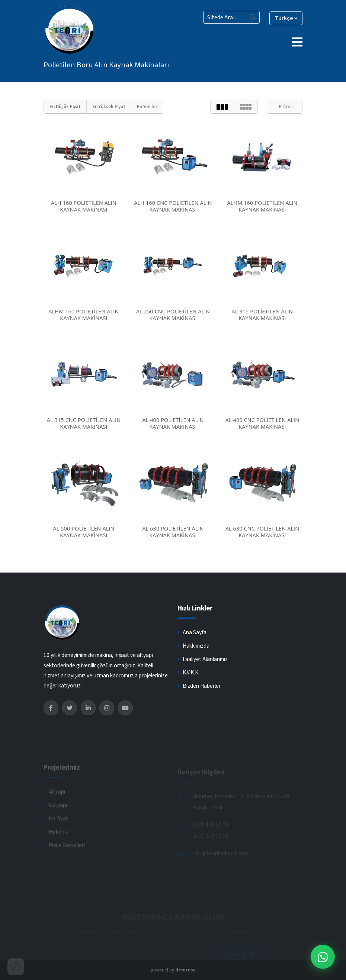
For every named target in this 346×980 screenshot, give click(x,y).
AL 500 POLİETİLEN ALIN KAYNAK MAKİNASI (84, 532)
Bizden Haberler (199, 686)
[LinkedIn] (88, 708)
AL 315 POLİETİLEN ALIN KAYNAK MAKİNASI (262, 315)
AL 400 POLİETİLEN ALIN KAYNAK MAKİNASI (173, 423)
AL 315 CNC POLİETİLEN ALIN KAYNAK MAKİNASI (84, 423)
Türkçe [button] (285, 18)
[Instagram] (107, 708)
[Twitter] (70, 708)
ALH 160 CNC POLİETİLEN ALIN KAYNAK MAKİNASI (173, 206)
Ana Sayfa (192, 633)
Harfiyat (56, 827)
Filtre (285, 107)
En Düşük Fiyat (65, 107)
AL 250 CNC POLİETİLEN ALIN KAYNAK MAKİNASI (173, 315)
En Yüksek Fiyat (109, 107)
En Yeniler (147, 107)
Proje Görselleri (64, 854)
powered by (173, 970)
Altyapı (54, 800)
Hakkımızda (193, 646)
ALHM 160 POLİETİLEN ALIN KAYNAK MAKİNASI (262, 206)
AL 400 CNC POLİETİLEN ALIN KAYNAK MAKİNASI (262, 423)
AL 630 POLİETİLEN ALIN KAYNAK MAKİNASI (173, 532)
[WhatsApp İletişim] (323, 957)
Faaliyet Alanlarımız (203, 660)
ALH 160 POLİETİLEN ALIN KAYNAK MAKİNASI (84, 206)
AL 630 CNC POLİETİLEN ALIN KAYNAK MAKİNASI (262, 532)
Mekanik (56, 841)
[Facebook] (51, 708)
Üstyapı (55, 814)
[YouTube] (125, 708)
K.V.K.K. (188, 673)
